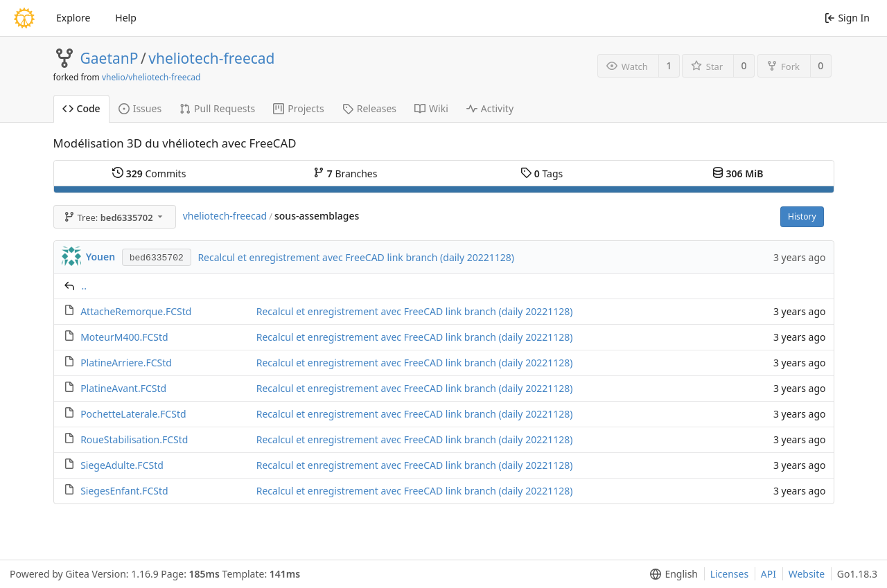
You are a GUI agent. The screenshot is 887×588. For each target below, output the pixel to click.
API (769, 574)
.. (85, 286)
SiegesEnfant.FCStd (124, 491)
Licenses (730, 574)
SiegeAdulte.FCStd (122, 465)
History (802, 216)
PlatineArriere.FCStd (126, 363)
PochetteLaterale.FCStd (133, 414)
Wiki (431, 108)
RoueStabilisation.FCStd (134, 439)
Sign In (847, 18)
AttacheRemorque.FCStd (136, 311)
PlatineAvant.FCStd (123, 388)
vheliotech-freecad (211, 58)
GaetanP (109, 58)
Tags (542, 173)
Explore (73, 18)
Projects (298, 108)
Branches (345, 173)
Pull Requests (217, 108)
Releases (369, 108)
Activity (490, 108)
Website (807, 574)
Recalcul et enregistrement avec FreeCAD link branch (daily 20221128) (356, 257)
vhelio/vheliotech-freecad (151, 77)
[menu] (671, 574)
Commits (149, 173)
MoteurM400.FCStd (124, 337)
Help (126, 18)
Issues (140, 108)
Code (81, 108)
